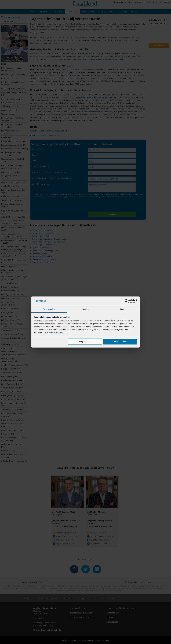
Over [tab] (122, 309)
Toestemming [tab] (49, 309)
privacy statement (55, 332)
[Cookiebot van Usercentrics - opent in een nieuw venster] (127, 301)
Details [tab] (86, 309)
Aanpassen (85, 342)
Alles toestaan (120, 342)
